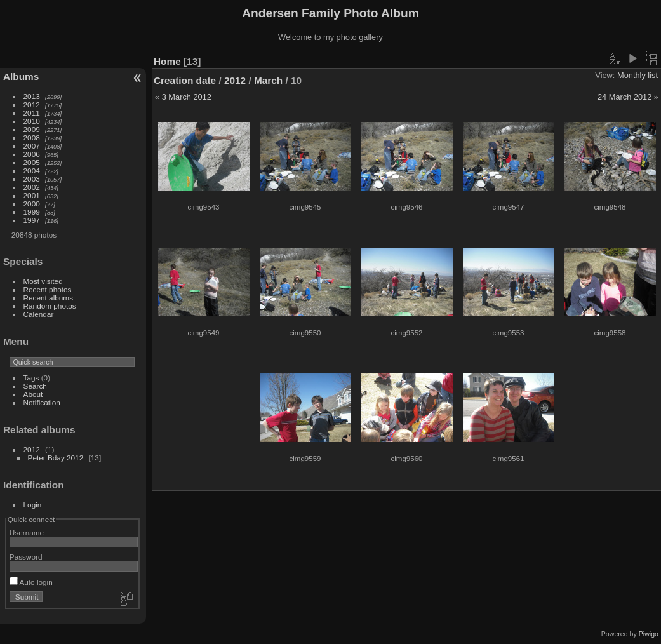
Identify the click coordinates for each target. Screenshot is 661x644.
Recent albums (48, 298)
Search (35, 386)
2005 (32, 162)
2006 (32, 154)
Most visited (43, 281)
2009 (32, 129)
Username (27, 533)
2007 (32, 146)
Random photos (50, 306)
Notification (42, 402)
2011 (32, 113)
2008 (32, 138)
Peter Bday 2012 (56, 458)
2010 (32, 121)
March (268, 80)
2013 (32, 96)
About (33, 394)
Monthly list (638, 75)
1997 (32, 220)
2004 (32, 171)
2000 (32, 204)
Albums (21, 77)
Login (33, 505)
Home (167, 61)
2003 (32, 179)
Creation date (185, 80)
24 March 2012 (624, 97)
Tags (31, 378)
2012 (32, 104)
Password (26, 557)
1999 (32, 212)
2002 (32, 187)
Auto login (31, 582)
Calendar (39, 314)
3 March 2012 (187, 97)
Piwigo (649, 634)
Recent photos (48, 289)
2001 (32, 195)
